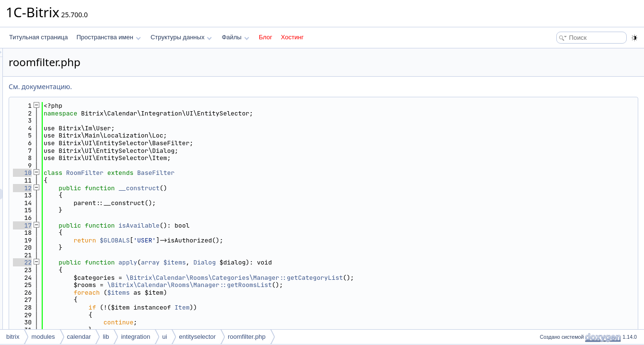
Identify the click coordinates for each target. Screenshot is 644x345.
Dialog (324, 262)
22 (142, 262)
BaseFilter (276, 173)
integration (135, 337)
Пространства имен (108, 37)
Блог (266, 37)
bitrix (13, 337)
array (270, 262)
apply (248, 262)
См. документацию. (160, 86)
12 (142, 188)
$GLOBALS (234, 240)
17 (142, 225)
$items (295, 262)
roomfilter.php (247, 337)
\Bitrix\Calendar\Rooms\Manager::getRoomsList (310, 285)
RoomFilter (205, 173)
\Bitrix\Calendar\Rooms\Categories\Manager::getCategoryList (354, 278)
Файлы (235, 37)
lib (106, 337)
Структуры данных (181, 37)
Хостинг (292, 37)
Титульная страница (38, 37)
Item (302, 307)
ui (164, 337)
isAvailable (259, 225)
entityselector (197, 337)
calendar (79, 337)
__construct (259, 188)
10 (142, 173)
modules (43, 337)
